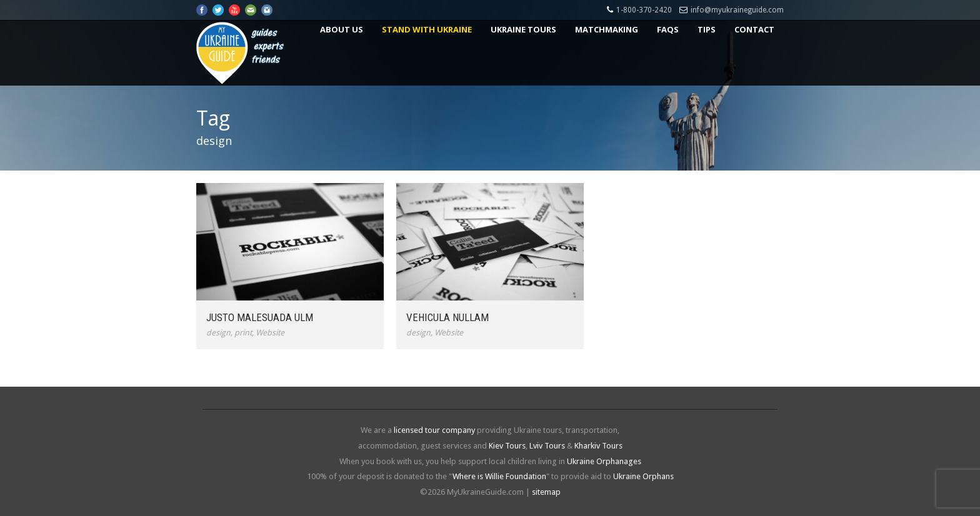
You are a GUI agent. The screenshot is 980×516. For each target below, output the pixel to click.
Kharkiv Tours (598, 446)
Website (270, 333)
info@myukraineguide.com (737, 10)
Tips (707, 29)
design (218, 333)
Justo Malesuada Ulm (260, 317)
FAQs (668, 29)
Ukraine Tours (523, 29)
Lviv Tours (547, 446)
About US (342, 29)
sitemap (546, 492)
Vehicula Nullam (447, 317)
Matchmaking (607, 29)
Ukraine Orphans (643, 476)
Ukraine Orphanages (604, 461)
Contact (754, 29)
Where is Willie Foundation (499, 476)
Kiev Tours (507, 446)
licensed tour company (434, 430)
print (243, 333)
